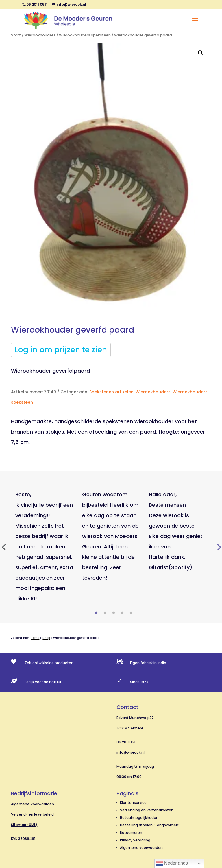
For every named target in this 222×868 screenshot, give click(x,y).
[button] (201, 53)
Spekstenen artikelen (111, 392)
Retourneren (131, 833)
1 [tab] (96, 613)
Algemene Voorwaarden (33, 804)
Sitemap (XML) (24, 825)
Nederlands (172, 863)
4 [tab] (122, 613)
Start (16, 35)
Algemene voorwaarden (141, 848)
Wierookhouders (40, 35)
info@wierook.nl (131, 752)
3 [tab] (114, 613)
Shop (46, 638)
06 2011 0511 (126, 742)
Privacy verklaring (135, 840)
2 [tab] (105, 613)
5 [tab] (131, 613)
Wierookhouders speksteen (85, 35)
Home (35, 638)
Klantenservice (133, 802)
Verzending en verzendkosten (147, 810)
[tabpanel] (44, 547)
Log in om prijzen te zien (61, 350)
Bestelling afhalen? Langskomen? (150, 825)
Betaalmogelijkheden (139, 818)
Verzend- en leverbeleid (32, 814)
